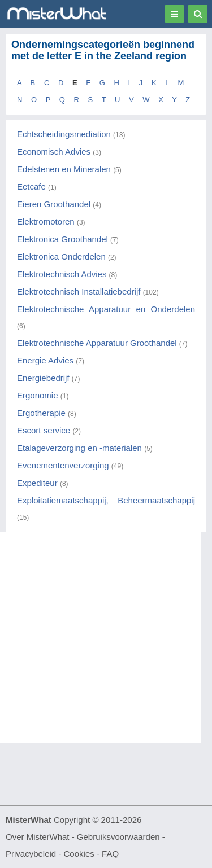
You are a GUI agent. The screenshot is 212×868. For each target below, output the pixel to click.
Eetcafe (31, 187)
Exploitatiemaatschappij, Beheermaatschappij (106, 500)
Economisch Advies (54, 152)
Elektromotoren (46, 222)
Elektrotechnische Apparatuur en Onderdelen (106, 309)
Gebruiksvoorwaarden (118, 837)
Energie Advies (45, 360)
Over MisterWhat (38, 837)
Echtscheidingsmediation (64, 134)
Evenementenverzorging (63, 465)
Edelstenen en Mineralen (64, 169)
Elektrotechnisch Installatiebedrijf (79, 291)
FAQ (110, 854)
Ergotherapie (41, 413)
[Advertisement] (106, 637)
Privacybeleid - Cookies (50, 854)
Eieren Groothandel (54, 204)
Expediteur (37, 483)
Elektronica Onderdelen (61, 257)
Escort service (44, 430)
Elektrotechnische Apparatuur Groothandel (97, 343)
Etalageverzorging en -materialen (79, 448)
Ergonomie (38, 395)
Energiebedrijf (43, 378)
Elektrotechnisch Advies (62, 274)
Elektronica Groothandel (62, 239)
